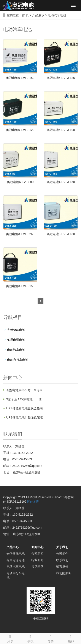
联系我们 (62, 560)
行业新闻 (37, 560)
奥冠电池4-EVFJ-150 (61, 182)
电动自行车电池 (18, 360)
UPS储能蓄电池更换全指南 (25, 408)
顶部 (71, 638)
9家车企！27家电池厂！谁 (24, 399)
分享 (10, 638)
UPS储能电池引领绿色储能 (25, 417)
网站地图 (33, 502)
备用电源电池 (16, 340)
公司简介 (62, 554)
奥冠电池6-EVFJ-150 (20, 78)
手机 (30, 638)
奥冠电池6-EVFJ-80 (20, 182)
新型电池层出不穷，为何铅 (24, 390)
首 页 (25, 15)
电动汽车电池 (57, 15)
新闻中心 (37, 547)
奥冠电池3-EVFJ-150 (20, 286)
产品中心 (13, 547)
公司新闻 (37, 554)
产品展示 (38, 15)
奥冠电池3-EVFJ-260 (20, 234)
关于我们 (62, 547)
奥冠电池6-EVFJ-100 (61, 130)
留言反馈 (62, 567)
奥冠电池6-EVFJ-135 (61, 78)
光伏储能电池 (16, 330)
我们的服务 (64, 573)
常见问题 (37, 567)
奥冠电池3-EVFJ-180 (61, 234)
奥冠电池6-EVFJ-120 (20, 130)
